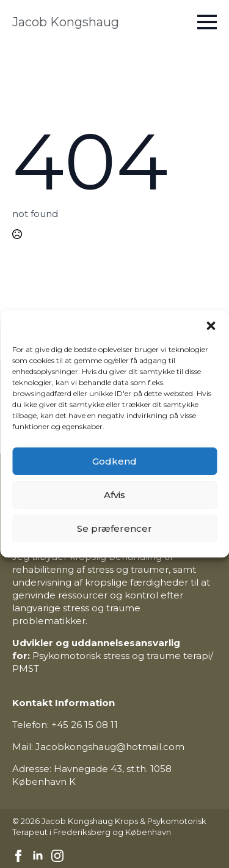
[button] (211, 326)
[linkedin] (38, 856)
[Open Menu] (207, 22)
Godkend (114, 461)
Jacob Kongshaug (66, 22)
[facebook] (18, 856)
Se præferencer (114, 528)
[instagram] (57, 856)
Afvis (114, 495)
